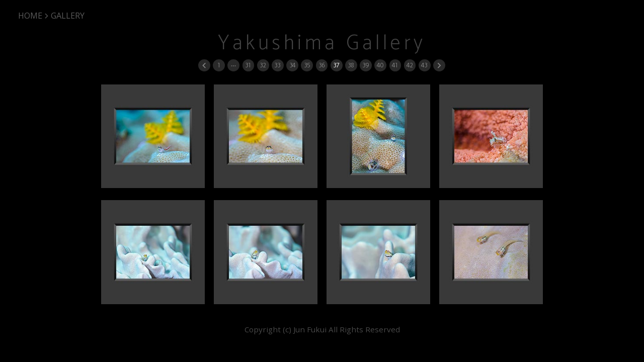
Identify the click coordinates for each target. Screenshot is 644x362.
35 (307, 65)
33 (277, 65)
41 (395, 65)
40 (380, 65)
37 (336, 65)
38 (351, 65)
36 (321, 65)
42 (410, 65)
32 (263, 65)
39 (366, 65)
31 (248, 65)
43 (424, 65)
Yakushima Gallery (322, 43)
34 (292, 65)
